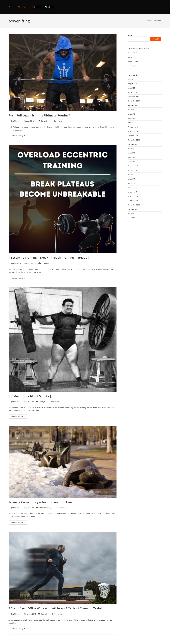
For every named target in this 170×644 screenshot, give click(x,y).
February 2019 (133, 127)
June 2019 (131, 114)
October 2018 (133, 136)
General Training (45, 508)
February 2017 (133, 188)
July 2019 (131, 110)
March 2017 (132, 183)
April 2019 (131, 123)
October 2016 (133, 200)
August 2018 (132, 144)
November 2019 (134, 97)
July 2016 (131, 214)
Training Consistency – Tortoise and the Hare (41, 502)
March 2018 (132, 162)
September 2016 (134, 205)
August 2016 (132, 209)
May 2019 (131, 118)
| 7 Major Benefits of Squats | (30, 396)
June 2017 (131, 179)
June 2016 (131, 218)
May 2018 (131, 157)
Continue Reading (19, 136)
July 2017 (131, 175)
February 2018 (133, 166)
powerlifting (157, 20)
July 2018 (131, 149)
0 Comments (57, 121)
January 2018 (132, 170)
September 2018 (134, 140)
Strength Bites (133, 61)
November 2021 (134, 75)
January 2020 (132, 92)
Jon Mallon (15, 121)
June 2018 (131, 153)
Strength (45, 121)
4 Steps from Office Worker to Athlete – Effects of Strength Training (57, 608)
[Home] (144, 20)
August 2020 (132, 84)
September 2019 (134, 101)
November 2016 (134, 196)
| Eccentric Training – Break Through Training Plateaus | (49, 258)
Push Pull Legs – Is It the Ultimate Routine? (39, 115)
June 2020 (131, 88)
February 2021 (133, 79)
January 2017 (132, 192)
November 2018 (134, 131)
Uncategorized (133, 66)
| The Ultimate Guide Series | (138, 48)
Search (130, 35)
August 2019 (132, 105)
